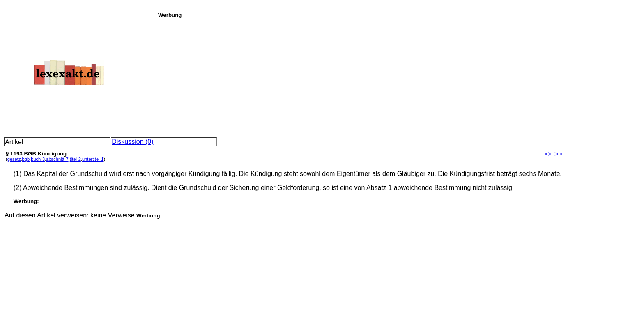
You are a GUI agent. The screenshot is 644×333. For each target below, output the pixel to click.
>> (558, 154)
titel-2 (75, 159)
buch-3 (38, 159)
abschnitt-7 (57, 159)
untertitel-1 (93, 159)
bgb (26, 159)
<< (549, 154)
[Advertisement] (399, 76)
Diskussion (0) (132, 142)
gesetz (14, 159)
